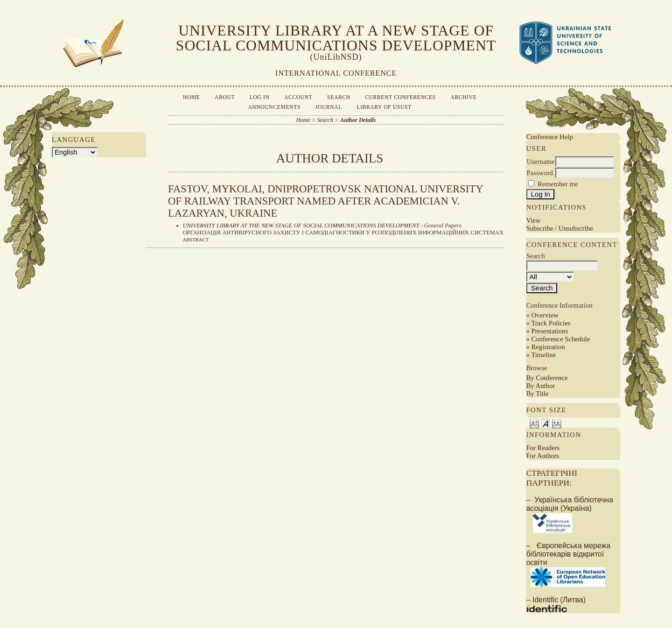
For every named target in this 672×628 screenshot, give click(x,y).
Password (540, 173)
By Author (540, 386)
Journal (329, 107)
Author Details (358, 120)
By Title (537, 394)
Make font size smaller (534, 423)
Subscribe (539, 228)
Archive (463, 97)
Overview (545, 315)
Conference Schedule (560, 339)
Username (540, 162)
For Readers (543, 448)
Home (192, 97)
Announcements (274, 107)
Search (339, 97)
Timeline (543, 355)
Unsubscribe (576, 228)
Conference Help (549, 137)
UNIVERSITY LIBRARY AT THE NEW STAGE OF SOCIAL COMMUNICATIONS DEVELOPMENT (301, 226)
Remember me (558, 184)
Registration (548, 347)
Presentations (549, 331)
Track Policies (551, 323)
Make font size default (546, 423)
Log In (260, 97)
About (225, 97)
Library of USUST (384, 107)
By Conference (547, 378)
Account (298, 97)
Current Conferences (400, 97)
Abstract (196, 240)
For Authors (542, 456)
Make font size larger (557, 423)
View (533, 220)
